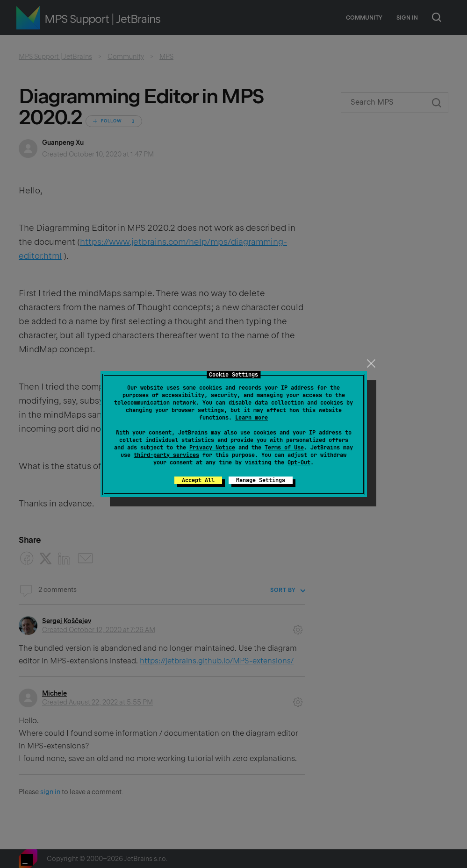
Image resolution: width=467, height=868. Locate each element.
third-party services (166, 455)
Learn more (251, 418)
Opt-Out (299, 462)
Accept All (198, 480)
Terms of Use (284, 448)
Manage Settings (261, 480)
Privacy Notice (212, 448)
